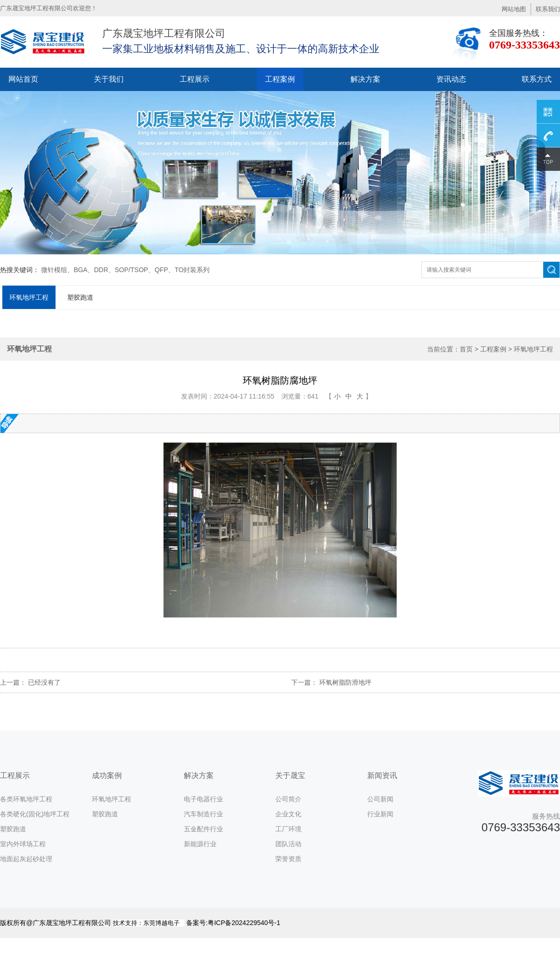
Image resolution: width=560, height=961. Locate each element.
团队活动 (288, 844)
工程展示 (195, 79)
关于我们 (109, 79)
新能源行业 (200, 844)
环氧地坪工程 (29, 297)
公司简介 (288, 799)
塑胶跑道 (80, 297)
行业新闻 (380, 814)
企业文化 (288, 814)
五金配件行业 (203, 829)
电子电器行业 (203, 799)
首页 (466, 349)
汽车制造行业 (203, 814)
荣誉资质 (288, 859)
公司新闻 (380, 799)
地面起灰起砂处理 (26, 859)
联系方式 (537, 79)
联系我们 (548, 9)
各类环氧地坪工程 (26, 799)
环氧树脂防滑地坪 (345, 682)
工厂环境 (288, 829)
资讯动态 (451, 79)
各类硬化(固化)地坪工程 (35, 814)
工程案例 (280, 79)
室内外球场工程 (23, 844)
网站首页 (23, 79)
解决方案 (365, 79)
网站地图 (514, 9)
